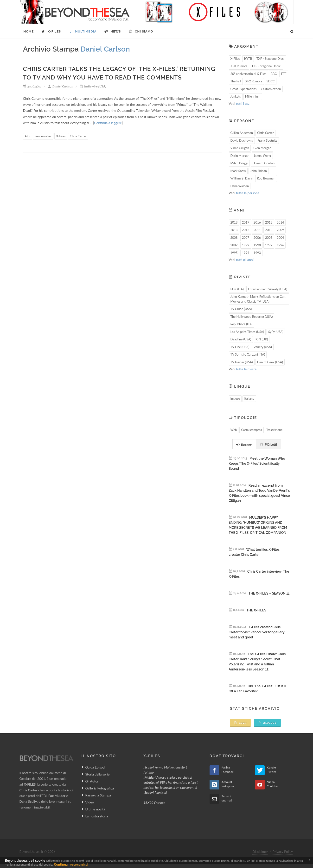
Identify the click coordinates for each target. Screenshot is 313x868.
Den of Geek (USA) (270, 362)
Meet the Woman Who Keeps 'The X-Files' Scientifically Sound (257, 464)
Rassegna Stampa (98, 795)
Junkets (236, 96)
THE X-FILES (256, 610)
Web (234, 430)
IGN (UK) (262, 339)
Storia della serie (97, 774)
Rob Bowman (266, 178)
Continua (61, 864)
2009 (280, 230)
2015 (269, 222)
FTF (284, 74)
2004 (280, 238)
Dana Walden (240, 186)
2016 (257, 222)
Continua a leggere (108, 123)
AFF (28, 136)
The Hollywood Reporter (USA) (252, 317)
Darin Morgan (240, 156)
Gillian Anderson (242, 133)
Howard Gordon (263, 163)
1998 (257, 245)
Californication (271, 89)
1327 (240, 723)
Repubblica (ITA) (242, 324)
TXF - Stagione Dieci (270, 59)
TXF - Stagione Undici (267, 66)
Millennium (253, 96)
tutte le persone (248, 193)
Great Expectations (244, 89)
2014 (280, 222)
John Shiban (259, 171)
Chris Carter (78, 136)
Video (89, 802)
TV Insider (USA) (242, 362)
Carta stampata (252, 430)
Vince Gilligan (240, 148)
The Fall (236, 81)
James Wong (262, 156)
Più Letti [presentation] (268, 444)
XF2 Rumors (254, 81)
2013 (234, 230)
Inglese (235, 398)
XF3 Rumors (239, 66)
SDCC (271, 81)
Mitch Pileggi (239, 163)
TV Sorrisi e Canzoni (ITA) (248, 354)
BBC (274, 74)
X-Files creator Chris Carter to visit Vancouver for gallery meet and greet (257, 632)
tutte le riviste (246, 369)
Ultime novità (95, 809)
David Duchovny (242, 140)
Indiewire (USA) (93, 86)
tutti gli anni (245, 260)
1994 (246, 253)
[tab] (244, 444)
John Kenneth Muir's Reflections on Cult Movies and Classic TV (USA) (258, 299)
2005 (269, 238)
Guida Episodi (95, 767)
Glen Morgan (262, 148)
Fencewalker (43, 136)
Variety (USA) (263, 347)
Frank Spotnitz (267, 140)
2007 (246, 238)
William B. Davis (242, 178)
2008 (234, 238)
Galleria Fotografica (99, 788)
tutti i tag (243, 103)
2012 (246, 230)
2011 (257, 230)
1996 (280, 245)
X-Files (61, 136)
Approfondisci (79, 865)
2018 (234, 222)
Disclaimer (260, 851)
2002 (234, 245)
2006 (257, 238)
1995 (234, 253)
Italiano (249, 398)
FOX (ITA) (237, 289)
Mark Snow (238, 171)
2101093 (267, 723)
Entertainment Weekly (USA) (268, 289)
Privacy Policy (283, 851)
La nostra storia (97, 816)
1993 (257, 253)
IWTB (248, 59)
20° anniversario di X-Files (248, 74)
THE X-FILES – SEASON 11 (269, 593)
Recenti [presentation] (244, 445)
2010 (269, 230)
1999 (246, 245)
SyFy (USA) (276, 332)
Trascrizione (275, 430)
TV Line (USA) (240, 347)
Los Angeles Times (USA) (247, 332)
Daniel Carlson (61, 86)
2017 (246, 222)
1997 (269, 245)
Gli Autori (92, 781)
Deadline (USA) (241, 339)
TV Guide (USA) (241, 309)
